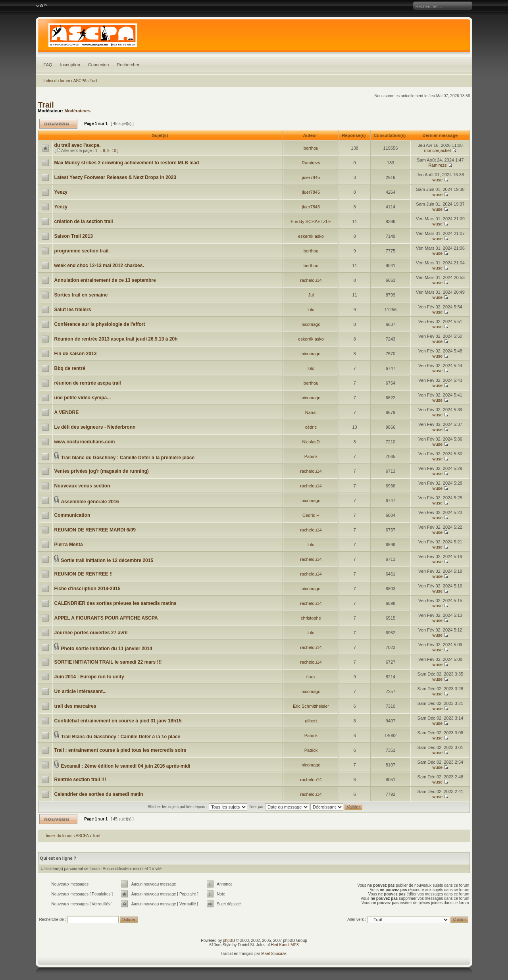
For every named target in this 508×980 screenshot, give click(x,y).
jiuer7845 (311, 177)
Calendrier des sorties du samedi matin (99, 794)
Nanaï (311, 412)
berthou (311, 148)
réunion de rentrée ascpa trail (88, 383)
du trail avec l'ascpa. (78, 145)
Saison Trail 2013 (74, 236)
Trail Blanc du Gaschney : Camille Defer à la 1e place (120, 737)
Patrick (311, 456)
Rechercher (128, 65)
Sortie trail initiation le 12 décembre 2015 (107, 560)
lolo (311, 310)
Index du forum (57, 81)
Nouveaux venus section (82, 486)
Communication (72, 515)
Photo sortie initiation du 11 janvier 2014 (106, 649)
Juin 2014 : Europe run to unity (89, 677)
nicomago (311, 324)
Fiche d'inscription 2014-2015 (88, 589)
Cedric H (311, 515)
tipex (311, 677)
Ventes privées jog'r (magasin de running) (102, 471)
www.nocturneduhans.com (85, 442)
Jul (311, 295)
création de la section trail (84, 221)
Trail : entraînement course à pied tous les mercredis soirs (120, 750)
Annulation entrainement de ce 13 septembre (105, 280)
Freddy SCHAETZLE (311, 221)
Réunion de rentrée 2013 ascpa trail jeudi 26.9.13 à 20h (116, 339)
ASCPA (80, 81)
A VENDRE (67, 412)
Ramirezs (311, 163)
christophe (311, 618)
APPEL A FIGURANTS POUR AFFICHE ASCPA (106, 618)
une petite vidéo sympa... (83, 398)
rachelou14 (311, 280)
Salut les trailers (73, 310)
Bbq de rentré (70, 368)
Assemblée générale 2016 (90, 502)
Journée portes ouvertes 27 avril (91, 633)
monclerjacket (437, 150)
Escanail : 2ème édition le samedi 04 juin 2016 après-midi (125, 766)
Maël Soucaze (274, 954)
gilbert (311, 721)
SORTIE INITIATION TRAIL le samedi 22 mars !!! (108, 662)
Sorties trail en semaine (81, 295)
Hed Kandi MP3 (285, 945)
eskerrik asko (311, 236)
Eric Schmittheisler (311, 706)
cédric (311, 427)
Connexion (99, 65)
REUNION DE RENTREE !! (84, 574)
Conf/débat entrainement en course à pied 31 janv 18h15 (118, 721)
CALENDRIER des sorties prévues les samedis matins (115, 603)
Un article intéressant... (81, 691)
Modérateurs (77, 111)
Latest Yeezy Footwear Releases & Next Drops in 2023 (115, 177)
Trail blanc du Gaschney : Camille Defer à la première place (128, 458)
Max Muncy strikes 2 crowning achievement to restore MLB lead (127, 163)
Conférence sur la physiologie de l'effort (100, 324)
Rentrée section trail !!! (80, 780)
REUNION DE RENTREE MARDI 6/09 (95, 530)
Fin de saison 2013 (76, 354)
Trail (93, 81)
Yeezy (61, 192)
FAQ (48, 65)
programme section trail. (82, 251)
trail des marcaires (75, 706)
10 (114, 151)
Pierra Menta (69, 545)
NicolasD (311, 442)
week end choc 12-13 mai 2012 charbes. (99, 266)
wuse (438, 180)
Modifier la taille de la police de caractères (41, 6)
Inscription (70, 65)
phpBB (229, 941)
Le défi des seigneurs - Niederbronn (95, 427)
